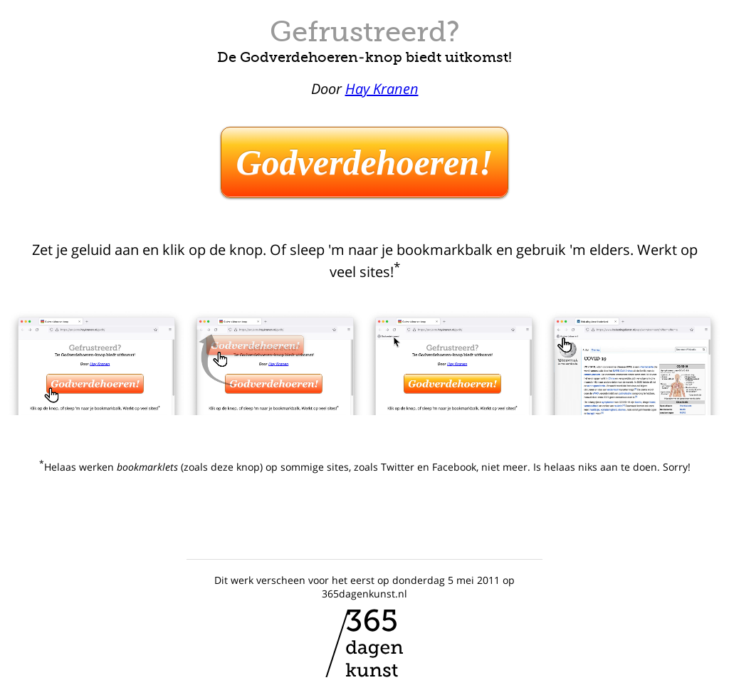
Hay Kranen (382, 89)
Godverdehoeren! (364, 162)
